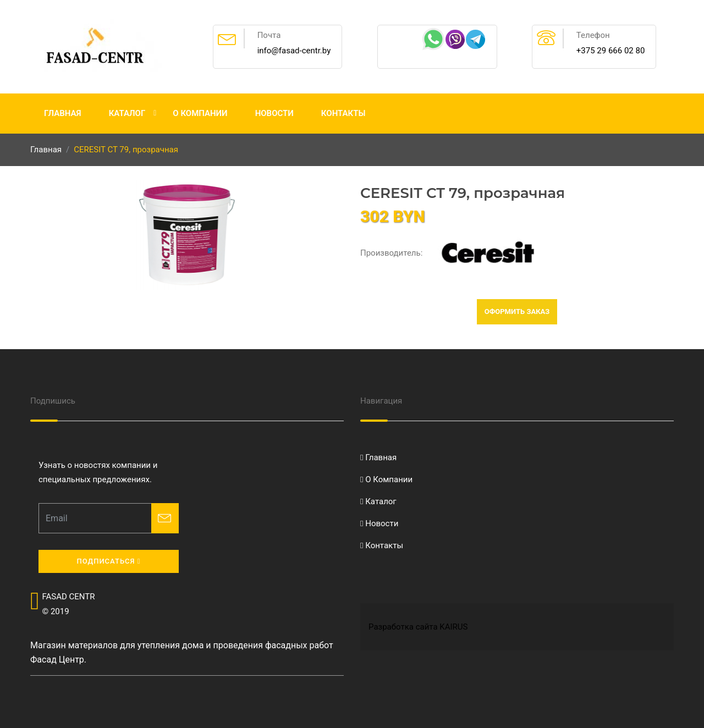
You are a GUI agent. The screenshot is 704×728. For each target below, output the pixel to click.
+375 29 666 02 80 (611, 51)
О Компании (200, 113)
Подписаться (108, 561)
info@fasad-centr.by (294, 51)
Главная (63, 113)
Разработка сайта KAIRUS (418, 627)
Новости (274, 113)
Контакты (343, 113)
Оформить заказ (517, 311)
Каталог (127, 113)
